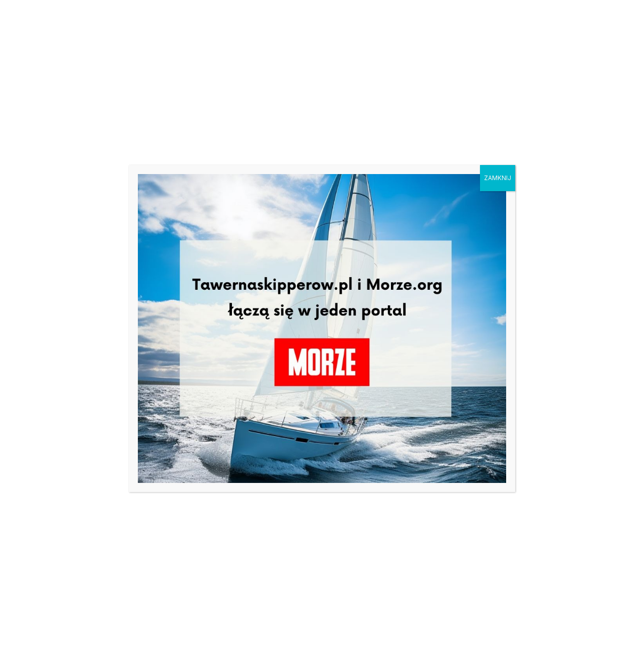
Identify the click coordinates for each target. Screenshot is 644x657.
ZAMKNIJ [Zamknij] (498, 178)
